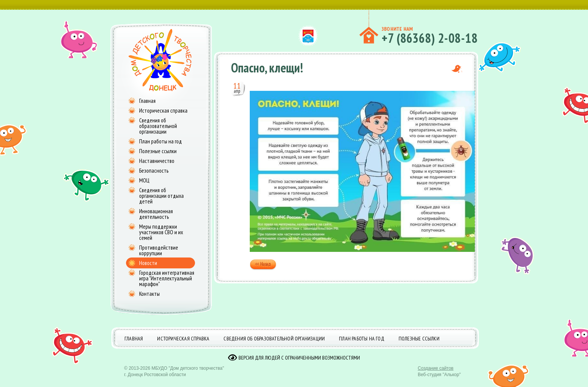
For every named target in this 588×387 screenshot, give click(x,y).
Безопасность (154, 171)
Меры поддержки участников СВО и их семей (161, 232)
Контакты (149, 294)
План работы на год (160, 141)
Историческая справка (163, 111)
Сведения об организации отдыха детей (161, 196)
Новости (148, 263)
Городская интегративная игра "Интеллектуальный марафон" (167, 278)
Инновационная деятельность (156, 214)
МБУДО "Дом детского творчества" (188, 374)
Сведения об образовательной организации (158, 126)
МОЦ (144, 180)
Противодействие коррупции (159, 250)
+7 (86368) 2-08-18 (430, 38)
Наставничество (157, 161)
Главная (147, 101)
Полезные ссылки (158, 151)
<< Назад (263, 265)
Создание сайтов (436, 374)
